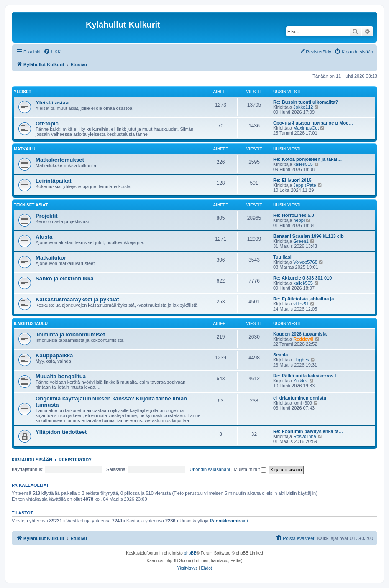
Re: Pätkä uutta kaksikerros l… (307, 376)
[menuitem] (52, 52)
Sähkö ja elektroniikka (65, 279)
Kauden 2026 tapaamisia (300, 334)
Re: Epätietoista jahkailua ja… (306, 299)
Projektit (47, 216)
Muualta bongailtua (61, 376)
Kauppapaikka (54, 355)
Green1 (301, 241)
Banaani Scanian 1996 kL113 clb (308, 236)
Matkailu (24, 149)
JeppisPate (305, 185)
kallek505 (303, 164)
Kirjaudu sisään (32, 460)
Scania (280, 355)
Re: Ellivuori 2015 (292, 180)
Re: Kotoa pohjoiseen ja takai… (307, 159)
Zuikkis (300, 381)
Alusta (44, 237)
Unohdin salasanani (210, 469)
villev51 (301, 304)
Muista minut (250, 469)
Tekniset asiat (31, 205)
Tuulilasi (282, 257)
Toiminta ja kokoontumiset (70, 335)
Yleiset (23, 92)
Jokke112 (303, 107)
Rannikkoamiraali (229, 521)
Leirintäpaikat (54, 181)
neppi (299, 220)
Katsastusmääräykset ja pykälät (77, 299)
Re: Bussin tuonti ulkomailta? (306, 102)
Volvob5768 (305, 262)
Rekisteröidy (75, 460)
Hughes (301, 360)
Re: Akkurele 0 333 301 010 (302, 278)
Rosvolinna (305, 436)
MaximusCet (306, 128)
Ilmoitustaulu (31, 324)
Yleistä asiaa (52, 103)
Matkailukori (52, 258)
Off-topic (47, 123)
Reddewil (303, 339)
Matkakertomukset (60, 160)
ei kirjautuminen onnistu (300, 398)
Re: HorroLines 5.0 (294, 215)
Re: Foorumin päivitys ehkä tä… (308, 431)
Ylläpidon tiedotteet (61, 432)
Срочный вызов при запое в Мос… (313, 123)
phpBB (190, 553)
